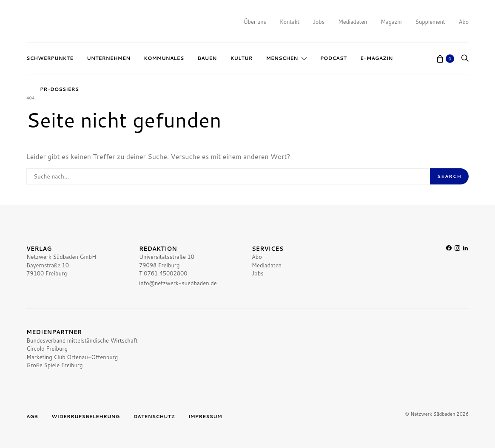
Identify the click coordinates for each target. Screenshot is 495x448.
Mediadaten (353, 22)
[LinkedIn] (465, 266)
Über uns (255, 22)
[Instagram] (457, 266)
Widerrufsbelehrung (85, 417)
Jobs (319, 22)
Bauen (207, 58)
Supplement (430, 22)
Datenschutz (154, 417)
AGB (32, 417)
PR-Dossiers (59, 89)
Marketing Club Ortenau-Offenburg (72, 357)
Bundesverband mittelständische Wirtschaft (82, 340)
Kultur (242, 58)
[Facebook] (449, 266)
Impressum (205, 417)
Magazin (391, 22)
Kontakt (290, 22)
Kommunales (164, 58)
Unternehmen (108, 58)
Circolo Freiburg (47, 349)
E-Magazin (376, 58)
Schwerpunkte (50, 58)
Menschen (282, 58)
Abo (464, 22)
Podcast (333, 58)
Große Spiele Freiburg (54, 365)
